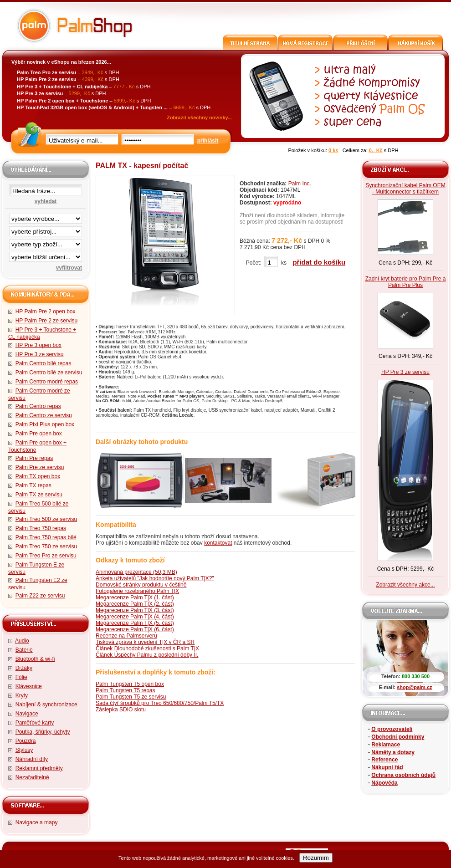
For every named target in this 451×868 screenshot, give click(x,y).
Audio (22, 641)
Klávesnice (29, 686)
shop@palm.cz (414, 687)
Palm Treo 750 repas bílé (46, 537)
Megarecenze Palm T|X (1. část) (135, 597)
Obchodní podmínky (398, 737)
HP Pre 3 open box (38, 345)
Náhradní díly (32, 759)
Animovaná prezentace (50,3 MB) (136, 572)
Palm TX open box (38, 476)
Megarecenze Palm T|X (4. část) (135, 617)
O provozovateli (392, 729)
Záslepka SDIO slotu (121, 710)
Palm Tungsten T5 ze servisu (131, 697)
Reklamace (386, 745)
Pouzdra (26, 741)
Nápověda (384, 783)
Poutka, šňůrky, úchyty (43, 732)
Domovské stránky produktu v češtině (141, 585)
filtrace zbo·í (46, 242)
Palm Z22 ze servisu (40, 596)
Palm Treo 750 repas (41, 528)
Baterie (24, 650)
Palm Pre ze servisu (40, 467)
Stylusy (24, 750)
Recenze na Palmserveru (126, 636)
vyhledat (46, 201)
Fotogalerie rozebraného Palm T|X (137, 591)
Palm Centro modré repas (47, 382)
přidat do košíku (319, 262)
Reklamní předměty (39, 768)
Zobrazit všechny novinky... (199, 117)
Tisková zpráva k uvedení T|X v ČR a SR (145, 642)
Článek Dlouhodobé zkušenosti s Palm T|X (147, 648)
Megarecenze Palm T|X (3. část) (135, 610)
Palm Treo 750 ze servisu (46, 546)
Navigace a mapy (37, 822)
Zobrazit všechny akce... (405, 585)
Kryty (22, 695)
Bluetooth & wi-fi (35, 659)
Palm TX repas (33, 485)
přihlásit (208, 141)
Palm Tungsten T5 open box (130, 684)
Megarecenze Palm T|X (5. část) (135, 623)
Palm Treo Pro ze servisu (46, 556)
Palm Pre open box (39, 434)
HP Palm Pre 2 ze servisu (47, 321)
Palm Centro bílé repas (44, 363)
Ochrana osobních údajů (403, 775)
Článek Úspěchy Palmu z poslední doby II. (147, 655)
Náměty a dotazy (393, 752)
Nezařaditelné (32, 777)
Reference (384, 760)
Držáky (24, 668)
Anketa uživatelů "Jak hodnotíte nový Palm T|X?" (155, 578)
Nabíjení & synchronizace (46, 705)
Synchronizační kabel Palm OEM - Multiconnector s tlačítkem (405, 189)
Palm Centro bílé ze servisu (49, 373)
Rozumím (316, 858)
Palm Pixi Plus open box (45, 424)
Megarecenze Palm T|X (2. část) (135, 604)
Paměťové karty (35, 723)
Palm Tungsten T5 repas (126, 690)
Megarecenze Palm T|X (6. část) (135, 629)
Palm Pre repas (34, 458)
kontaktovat (218, 543)
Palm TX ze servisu (39, 495)
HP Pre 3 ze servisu (40, 354)
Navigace (27, 714)
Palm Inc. (300, 184)
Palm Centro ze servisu (44, 415)
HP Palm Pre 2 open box (46, 311)
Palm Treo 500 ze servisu (46, 519)
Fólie (21, 677)
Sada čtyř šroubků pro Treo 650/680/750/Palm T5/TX (160, 703)
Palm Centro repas (38, 406)
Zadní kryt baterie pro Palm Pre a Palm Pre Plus (406, 282)
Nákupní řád (387, 767)
